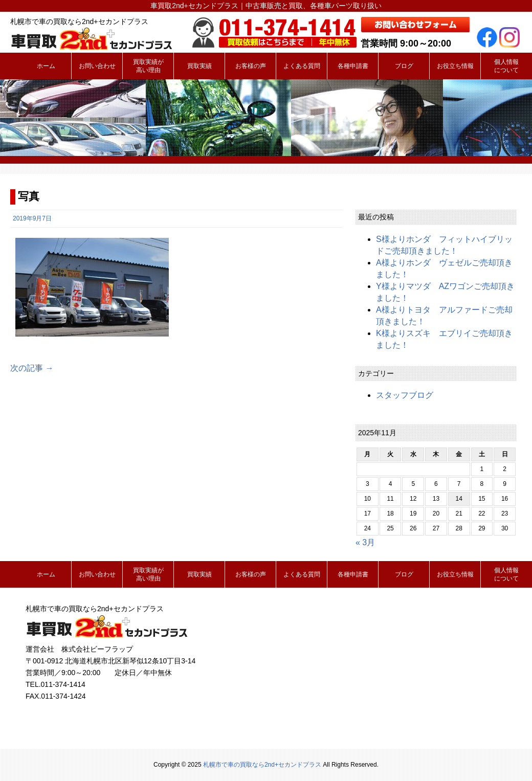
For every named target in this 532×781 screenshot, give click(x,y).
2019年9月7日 (32, 218)
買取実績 (199, 66)
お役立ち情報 (455, 66)
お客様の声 (251, 66)
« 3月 (365, 542)
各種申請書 (353, 66)
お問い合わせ (97, 66)
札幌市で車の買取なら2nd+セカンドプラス (262, 765)
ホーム (46, 66)
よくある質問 (302, 66)
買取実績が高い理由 (148, 66)
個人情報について (506, 66)
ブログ (404, 66)
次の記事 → (32, 368)
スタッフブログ (405, 395)
